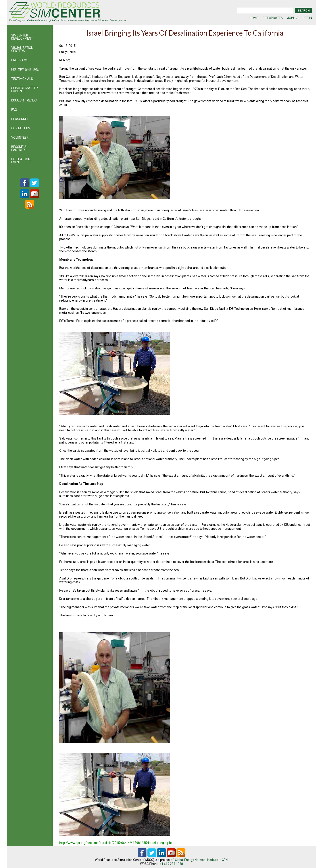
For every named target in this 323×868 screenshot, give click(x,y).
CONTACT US (21, 128)
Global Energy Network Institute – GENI (202, 860)
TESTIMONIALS (22, 79)
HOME (254, 18)
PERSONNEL (20, 119)
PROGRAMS (20, 60)
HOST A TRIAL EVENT (21, 161)
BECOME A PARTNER (19, 148)
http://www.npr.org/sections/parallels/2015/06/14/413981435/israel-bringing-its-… (117, 843)
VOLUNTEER (20, 138)
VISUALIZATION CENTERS (22, 49)
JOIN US (293, 18)
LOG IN (307, 18)
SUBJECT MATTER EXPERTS (25, 90)
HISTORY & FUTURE (25, 69)
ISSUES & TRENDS (24, 100)
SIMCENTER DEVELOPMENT (22, 37)
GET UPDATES (273, 18)
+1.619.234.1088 (171, 864)
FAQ (14, 110)
